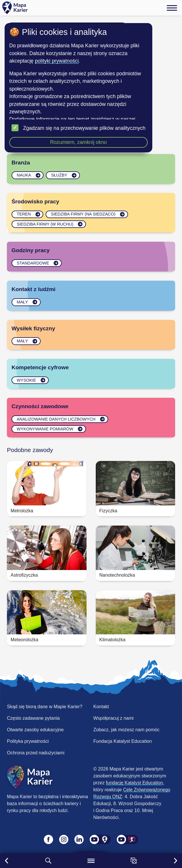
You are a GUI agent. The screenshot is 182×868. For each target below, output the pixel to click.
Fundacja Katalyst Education (123, 741)
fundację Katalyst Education (134, 783)
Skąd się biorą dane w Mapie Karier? (45, 707)
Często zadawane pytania (33, 718)
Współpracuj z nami (114, 718)
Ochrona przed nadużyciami (36, 753)
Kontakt (101, 707)
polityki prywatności (57, 61)
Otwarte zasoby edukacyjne (35, 730)
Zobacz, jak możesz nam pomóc (126, 730)
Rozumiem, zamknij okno (79, 142)
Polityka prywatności (28, 741)
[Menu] (172, 8)
